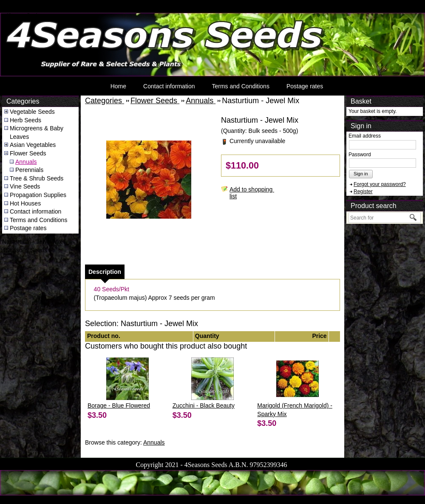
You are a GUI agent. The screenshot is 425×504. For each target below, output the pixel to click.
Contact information (169, 86)
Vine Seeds (25, 186)
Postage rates (305, 86)
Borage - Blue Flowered (119, 405)
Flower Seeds (28, 153)
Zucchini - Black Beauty (204, 405)
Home (118, 86)
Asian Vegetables (33, 145)
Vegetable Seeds (32, 112)
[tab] (105, 272)
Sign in (361, 174)
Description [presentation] (105, 272)
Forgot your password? (380, 184)
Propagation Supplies (38, 195)
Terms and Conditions (240, 86)
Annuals (26, 162)
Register (363, 191)
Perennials (29, 170)
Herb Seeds (25, 120)
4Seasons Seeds (23, 15)
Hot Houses (25, 203)
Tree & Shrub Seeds (37, 178)
